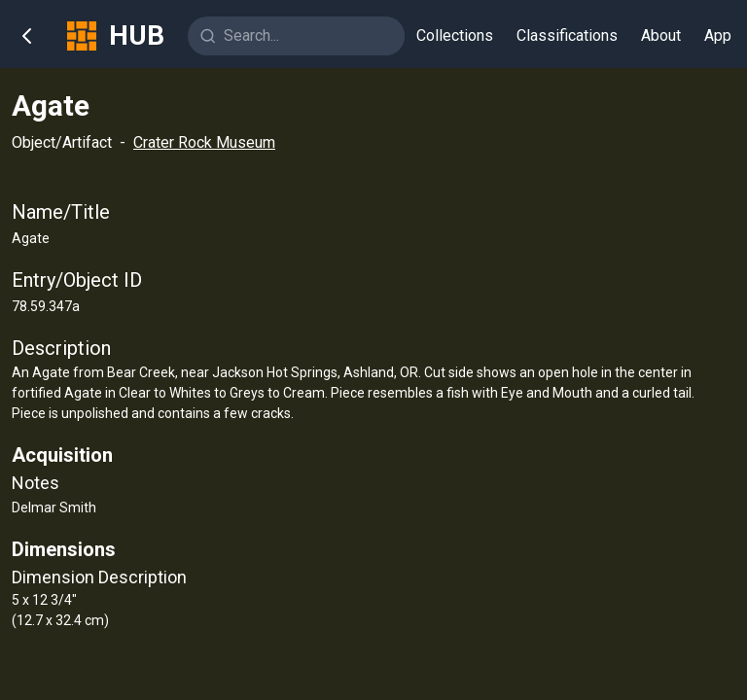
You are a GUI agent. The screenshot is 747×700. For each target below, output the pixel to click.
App (718, 35)
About (661, 35)
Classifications (567, 35)
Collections (455, 35)
